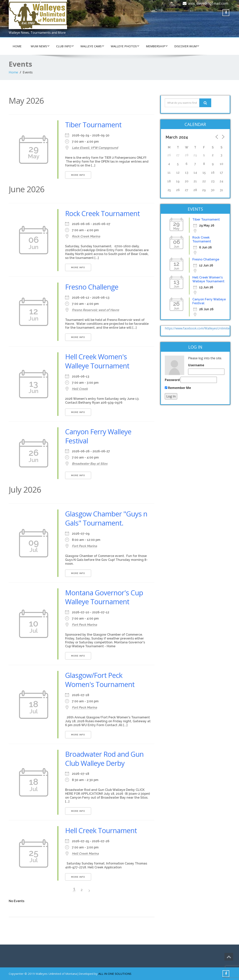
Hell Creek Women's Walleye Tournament (97, 361)
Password (172, 380)
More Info (78, 175)
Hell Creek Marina (85, 854)
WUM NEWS (40, 46)
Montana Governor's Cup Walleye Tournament (104, 597)
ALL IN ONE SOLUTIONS (115, 974)
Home (13, 72)
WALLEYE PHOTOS (125, 46)
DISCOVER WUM (187, 46)
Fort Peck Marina (84, 546)
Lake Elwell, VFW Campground (95, 148)
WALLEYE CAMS (92, 46)
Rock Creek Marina (86, 236)
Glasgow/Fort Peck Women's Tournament (100, 680)
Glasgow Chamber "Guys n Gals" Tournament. (106, 518)
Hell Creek (80, 389)
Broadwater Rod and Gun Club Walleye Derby (104, 759)
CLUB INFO (65, 46)
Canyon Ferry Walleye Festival (98, 436)
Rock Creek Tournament (102, 213)
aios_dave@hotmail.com (208, 3)
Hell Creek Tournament (101, 830)
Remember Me (178, 388)
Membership (157, 46)
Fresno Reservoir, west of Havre (96, 310)
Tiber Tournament (93, 125)
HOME (17, 46)
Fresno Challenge (92, 287)
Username (196, 365)
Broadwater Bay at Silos (90, 464)
